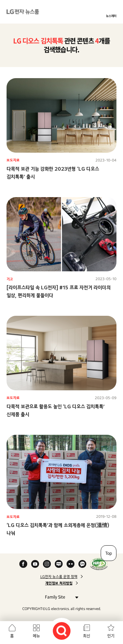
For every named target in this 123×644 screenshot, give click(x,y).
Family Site (60, 597)
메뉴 (36, 636)
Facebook (23, 564)
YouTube (35, 564)
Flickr (71, 564)
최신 (87, 636)
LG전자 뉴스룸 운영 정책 (59, 577)
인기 (111, 636)
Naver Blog (59, 564)
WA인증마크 (99, 564)
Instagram (47, 564)
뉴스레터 (111, 16)
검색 (62, 631)
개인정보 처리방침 (59, 583)
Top (109, 553)
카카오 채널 (82, 564)
